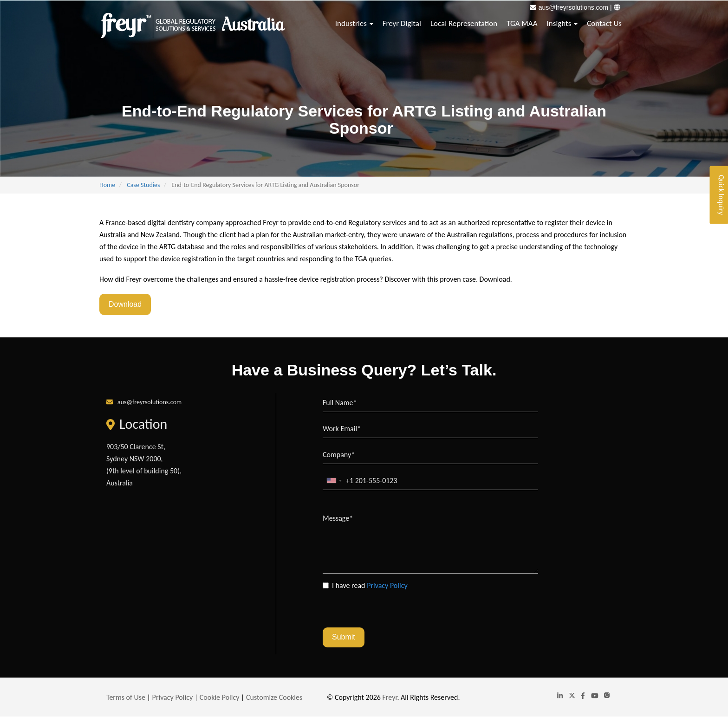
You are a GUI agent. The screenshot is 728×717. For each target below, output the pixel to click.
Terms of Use (126, 697)
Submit (344, 637)
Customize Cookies (274, 697)
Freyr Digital (402, 23)
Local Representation (464, 23)
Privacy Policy (387, 585)
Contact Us (604, 23)
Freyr (390, 697)
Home (107, 185)
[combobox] (334, 481)
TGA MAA (522, 23)
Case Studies (143, 185)
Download (125, 304)
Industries (354, 23)
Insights (562, 23)
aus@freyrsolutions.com (573, 7)
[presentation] (393, 609)
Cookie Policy (220, 697)
